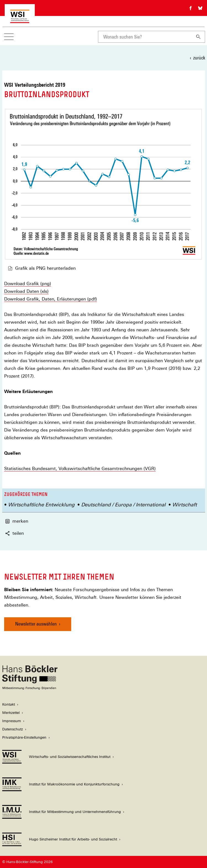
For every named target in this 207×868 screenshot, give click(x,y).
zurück (199, 58)
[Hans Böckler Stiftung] (30, 688)
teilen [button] (14, 533)
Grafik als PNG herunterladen (42, 268)
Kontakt (9, 704)
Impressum (12, 721)
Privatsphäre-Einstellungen (24, 737)
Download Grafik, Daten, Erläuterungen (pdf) (51, 299)
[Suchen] (198, 37)
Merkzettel (11, 713)
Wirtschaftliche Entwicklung (41, 505)
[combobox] (145, 37)
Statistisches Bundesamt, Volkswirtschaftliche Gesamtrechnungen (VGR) (80, 469)
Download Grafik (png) (28, 284)
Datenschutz (13, 729)
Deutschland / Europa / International (123, 505)
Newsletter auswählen (36, 624)
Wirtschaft (185, 505)
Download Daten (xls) (26, 291)
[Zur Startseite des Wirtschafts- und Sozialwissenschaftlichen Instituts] (20, 20)
